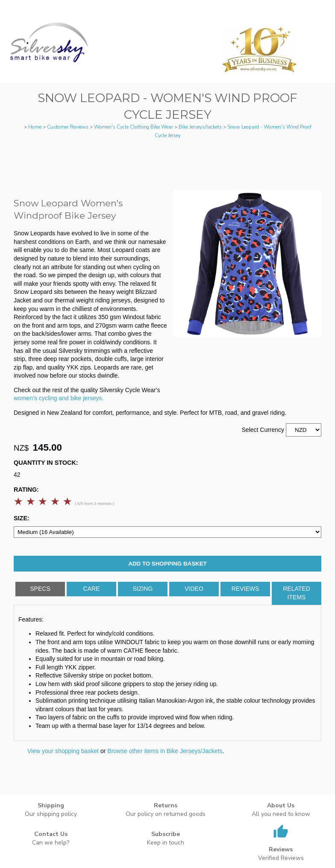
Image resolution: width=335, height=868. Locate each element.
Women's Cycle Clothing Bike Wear (134, 127)
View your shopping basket (63, 751)
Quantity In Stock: (46, 463)
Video (194, 589)
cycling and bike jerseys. (71, 398)
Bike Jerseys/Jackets (200, 127)
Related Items (297, 593)
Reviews (245, 589)
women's (25, 398)
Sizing (143, 589)
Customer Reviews (68, 127)
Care (92, 589)
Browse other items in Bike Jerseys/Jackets (165, 751)
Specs (40, 589)
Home (35, 127)
